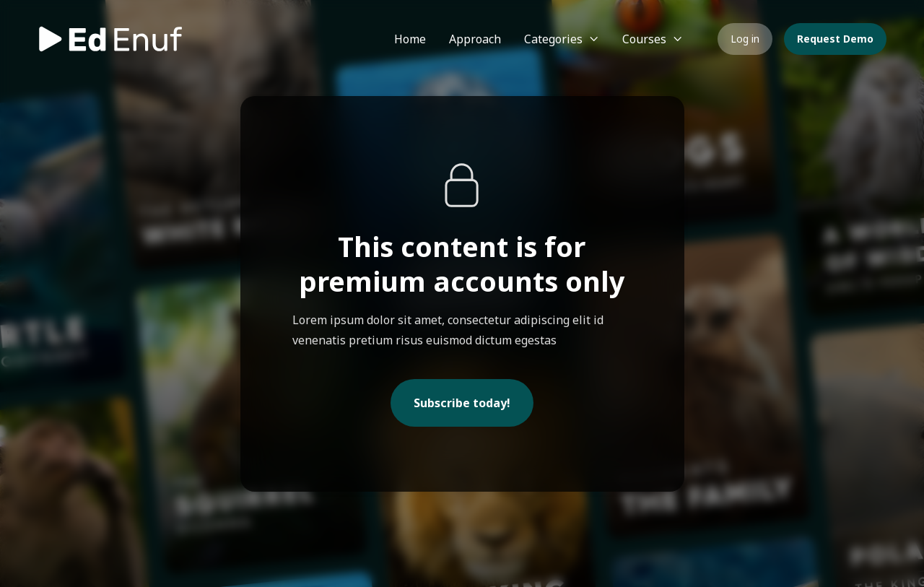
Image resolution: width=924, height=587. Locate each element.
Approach (475, 39)
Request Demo (835, 39)
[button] (562, 39)
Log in (745, 39)
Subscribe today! (462, 403)
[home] (110, 39)
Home (410, 39)
